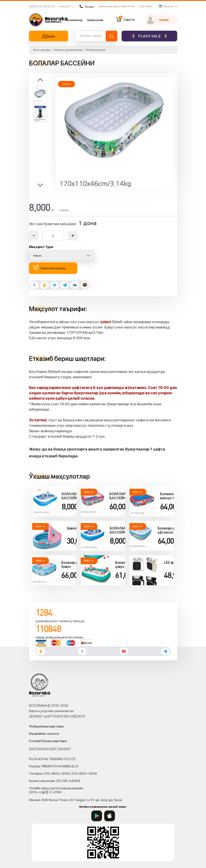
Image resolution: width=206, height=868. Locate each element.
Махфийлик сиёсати (44, 734)
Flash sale (149, 36)
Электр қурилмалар (68, 50)
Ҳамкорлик (95, 20)
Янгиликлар (74, 20)
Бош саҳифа (42, 50)
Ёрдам (86, 6)
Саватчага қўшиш (49, 268)
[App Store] (110, 816)
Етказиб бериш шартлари (48, 741)
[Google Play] (97, 816)
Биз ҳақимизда (53, 20)
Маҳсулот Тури (41, 247)
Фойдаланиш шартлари (46, 726)
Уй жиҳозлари (95, 50)
